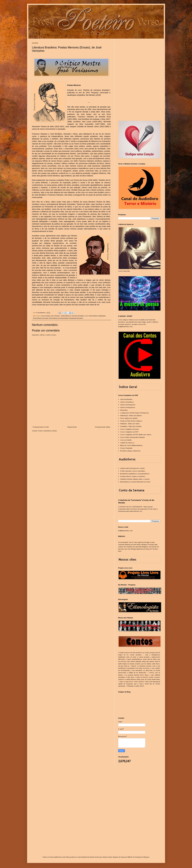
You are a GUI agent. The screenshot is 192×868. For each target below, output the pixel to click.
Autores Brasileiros (127, 402)
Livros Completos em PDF (129, 432)
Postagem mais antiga (103, 427)
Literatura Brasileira (78, 316)
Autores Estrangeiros (128, 405)
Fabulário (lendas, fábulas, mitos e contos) (135, 479)
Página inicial (72, 427)
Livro (87, 316)
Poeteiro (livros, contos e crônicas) (133, 476)
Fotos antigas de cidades (129, 418)
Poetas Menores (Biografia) (97, 316)
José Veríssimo (46, 316)
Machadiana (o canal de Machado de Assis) (135, 482)
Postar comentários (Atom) (47, 431)
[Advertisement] (71, 407)
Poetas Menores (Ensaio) (41, 318)
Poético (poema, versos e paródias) (133, 471)
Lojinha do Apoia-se (127, 443)
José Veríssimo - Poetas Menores (61, 316)
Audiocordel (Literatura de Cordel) (132, 468)
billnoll (130, 857)
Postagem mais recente (41, 427)
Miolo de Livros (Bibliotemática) (131, 445)
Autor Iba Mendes (126, 399)
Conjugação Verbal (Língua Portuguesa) (134, 413)
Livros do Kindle (126, 440)
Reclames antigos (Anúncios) (130, 451)
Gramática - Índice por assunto (131, 426)
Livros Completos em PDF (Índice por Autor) (136, 435)
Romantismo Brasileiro (76, 318)
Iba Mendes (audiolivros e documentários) (135, 474)
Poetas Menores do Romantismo (59, 318)
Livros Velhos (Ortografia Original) (132, 437)
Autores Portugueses (128, 407)
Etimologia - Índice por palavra (131, 415)
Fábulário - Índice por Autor (130, 424)
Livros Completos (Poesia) (129, 429)
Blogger (146, 857)
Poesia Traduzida (126, 448)
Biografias (124, 410)
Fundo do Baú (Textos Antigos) (131, 421)
